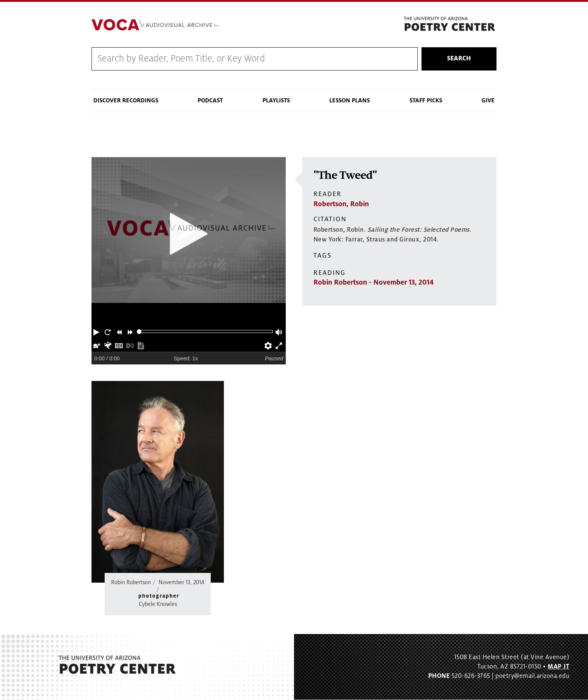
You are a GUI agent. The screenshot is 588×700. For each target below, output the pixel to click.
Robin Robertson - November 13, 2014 (373, 283)
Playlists (276, 100)
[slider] (139, 332)
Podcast (210, 100)
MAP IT (558, 667)
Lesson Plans (349, 100)
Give (488, 100)
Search (459, 59)
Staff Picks (426, 100)
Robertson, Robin (341, 204)
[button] (97, 331)
